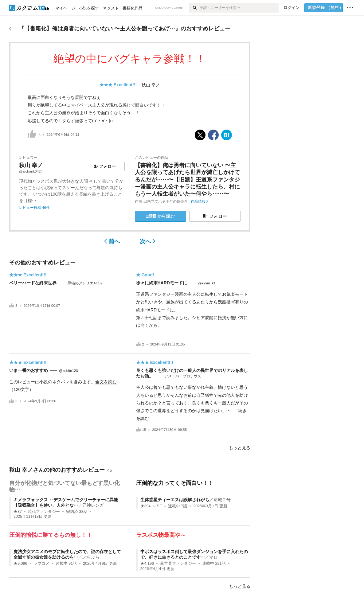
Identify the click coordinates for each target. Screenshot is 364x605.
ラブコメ (41, 564)
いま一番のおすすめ (29, 370)
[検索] (194, 8)
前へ (112, 241)
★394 (146, 506)
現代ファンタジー (44, 512)
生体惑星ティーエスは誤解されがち (175, 500)
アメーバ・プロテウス (183, 376)
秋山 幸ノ (151, 85)
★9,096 (20, 564)
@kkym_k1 (207, 283)
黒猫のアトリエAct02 (85, 283)
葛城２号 (222, 500)
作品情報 (200, 201)
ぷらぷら (91, 557)
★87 (18, 512)
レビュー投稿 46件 (34, 208)
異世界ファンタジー (178, 564)
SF (159, 506)
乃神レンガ (93, 505)
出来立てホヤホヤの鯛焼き (166, 201)
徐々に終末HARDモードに (162, 283)
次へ (148, 241)
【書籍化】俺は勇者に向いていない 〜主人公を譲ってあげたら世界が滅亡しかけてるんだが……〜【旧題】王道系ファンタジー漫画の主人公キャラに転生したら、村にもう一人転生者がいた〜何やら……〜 (187, 180)
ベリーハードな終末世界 (33, 283)
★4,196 (147, 564)
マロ (213, 557)
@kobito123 (68, 371)
